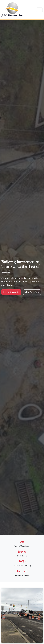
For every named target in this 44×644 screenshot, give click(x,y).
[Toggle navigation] (39, 10)
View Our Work (32, 292)
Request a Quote (11, 292)
